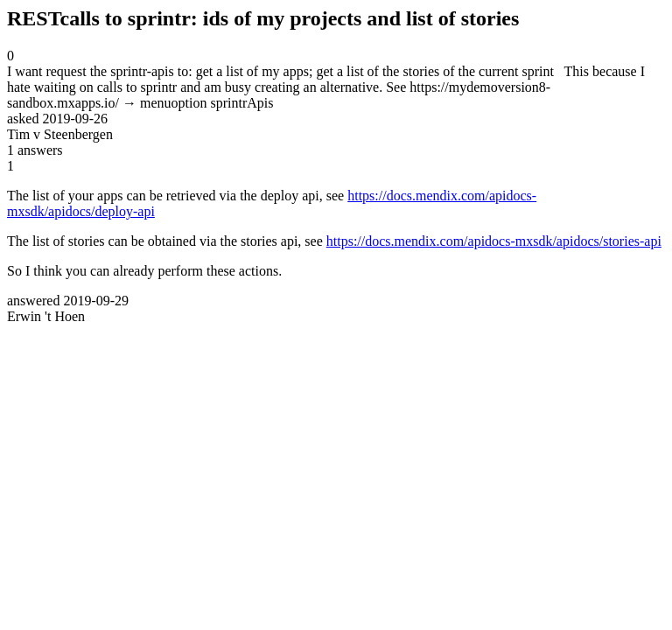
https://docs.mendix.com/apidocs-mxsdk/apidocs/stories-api (494, 241)
